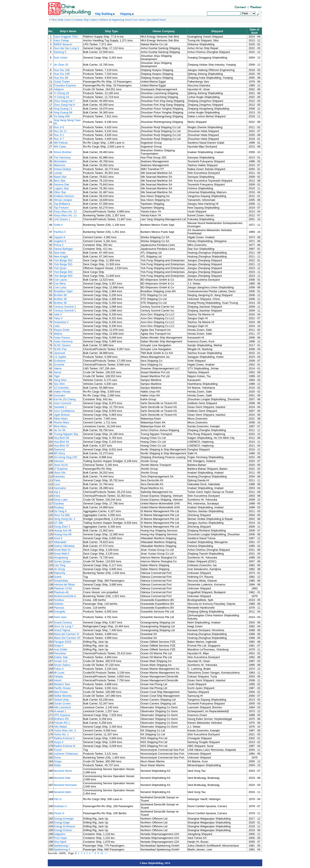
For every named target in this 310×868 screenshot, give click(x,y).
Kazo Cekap (61, 40)
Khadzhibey (61, 581)
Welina (58, 334)
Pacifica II (60, 232)
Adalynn (59, 89)
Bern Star (60, 181)
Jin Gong (59, 569)
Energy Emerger (64, 819)
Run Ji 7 (59, 139)
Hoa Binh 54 (61, 442)
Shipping (126, 14)
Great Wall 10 (62, 550)
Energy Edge (62, 822)
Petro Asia (60, 617)
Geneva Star (62, 184)
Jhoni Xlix (60, 473)
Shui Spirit (60, 842)
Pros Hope (60, 838)
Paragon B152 (63, 642)
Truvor (58, 750)
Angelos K (60, 241)
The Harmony (62, 157)
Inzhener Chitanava (66, 754)
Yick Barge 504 (63, 276)
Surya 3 (59, 742)
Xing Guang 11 (63, 109)
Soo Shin (59, 384)
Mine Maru (60, 426)
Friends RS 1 (62, 723)
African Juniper (63, 200)
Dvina (57, 757)
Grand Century (63, 622)
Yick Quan (60, 268)
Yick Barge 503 (63, 272)
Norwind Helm (63, 792)
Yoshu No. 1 (61, 734)
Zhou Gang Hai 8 (64, 105)
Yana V (58, 318)
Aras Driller (61, 649)
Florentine (60, 653)
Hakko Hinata (62, 392)
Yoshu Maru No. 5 (65, 730)
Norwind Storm (63, 771)
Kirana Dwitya (62, 169)
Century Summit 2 (65, 307)
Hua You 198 (62, 70)
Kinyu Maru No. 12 (65, 211)
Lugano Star (61, 188)
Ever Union (61, 58)
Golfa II (58, 225)
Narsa (57, 372)
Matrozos (59, 165)
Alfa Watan (60, 727)
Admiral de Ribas (64, 584)
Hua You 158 (62, 74)
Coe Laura (60, 280)
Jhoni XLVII (61, 465)
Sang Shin (60, 380)
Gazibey (59, 503)
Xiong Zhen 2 (62, 527)
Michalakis (60, 161)
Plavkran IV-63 (63, 588)
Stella (57, 765)
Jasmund (59, 353)
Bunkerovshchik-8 (65, 596)
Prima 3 (59, 245)
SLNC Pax (60, 349)
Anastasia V (61, 322)
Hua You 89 (61, 78)
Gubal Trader (62, 82)
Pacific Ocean (62, 688)
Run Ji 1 (59, 135)
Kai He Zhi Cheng (65, 399)
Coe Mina (60, 284)
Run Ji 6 (59, 127)
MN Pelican (61, 143)
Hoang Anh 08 (63, 530)
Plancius (59, 608)
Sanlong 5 (60, 52)
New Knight (61, 256)
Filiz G (58, 799)
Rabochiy (60, 573)
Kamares (59, 476)
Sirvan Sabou (62, 665)
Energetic (60, 612)
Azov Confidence (64, 411)
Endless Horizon (64, 196)
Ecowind (59, 365)
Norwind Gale (62, 778)
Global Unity (61, 700)
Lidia (57, 326)
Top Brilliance (62, 204)
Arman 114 (61, 661)
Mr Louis (59, 673)
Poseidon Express (65, 85)
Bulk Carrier (65, 20)
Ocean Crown (62, 703)
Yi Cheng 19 (61, 97)
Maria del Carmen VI (66, 634)
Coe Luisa (60, 287)
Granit (57, 577)
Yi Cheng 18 (61, 93)
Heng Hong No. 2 (64, 519)
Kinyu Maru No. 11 (65, 215)
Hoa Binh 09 (61, 438)
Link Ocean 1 (62, 219)
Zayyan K (60, 237)
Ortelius (59, 604)
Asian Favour (62, 338)
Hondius (59, 600)
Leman (58, 173)
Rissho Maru (62, 422)
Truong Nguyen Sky (66, 434)
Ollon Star (60, 192)
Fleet (54, 20)
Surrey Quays (62, 561)
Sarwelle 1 (60, 407)
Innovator (60, 395)
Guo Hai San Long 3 (66, 48)
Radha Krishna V (64, 738)
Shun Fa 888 (62, 515)
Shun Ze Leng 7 (64, 626)
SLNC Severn (62, 345)
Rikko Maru (61, 419)
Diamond (59, 449)
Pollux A (59, 669)
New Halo (60, 253)
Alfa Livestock (62, 707)
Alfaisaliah (60, 542)
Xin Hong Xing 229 (65, 457)
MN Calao (60, 147)
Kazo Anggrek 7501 (66, 37)
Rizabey (59, 507)
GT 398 (58, 523)
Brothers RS (61, 719)
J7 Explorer (61, 469)
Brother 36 (60, 299)
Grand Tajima (62, 630)
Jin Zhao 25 (61, 65)
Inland (57, 680)
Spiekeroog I (62, 846)
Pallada (58, 676)
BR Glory (59, 453)
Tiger (57, 376)
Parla (57, 480)
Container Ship (81, 20)
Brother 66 (60, 295)
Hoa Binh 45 (61, 446)
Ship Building (104, 14)
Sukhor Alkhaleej (64, 546)
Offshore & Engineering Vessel (115, 20)
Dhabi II (59, 646)
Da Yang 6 (60, 511)
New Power (61, 692)
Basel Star (60, 177)
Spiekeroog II (62, 849)
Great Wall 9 (61, 554)
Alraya (58, 761)
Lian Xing (60, 565)
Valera (58, 368)
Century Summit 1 (65, 311)
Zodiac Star (61, 657)
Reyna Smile (62, 330)
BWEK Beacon (63, 44)
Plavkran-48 (61, 592)
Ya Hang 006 (62, 116)
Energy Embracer (65, 826)
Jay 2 (57, 492)
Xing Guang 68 (63, 112)
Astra (57, 496)
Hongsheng (61, 557)
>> (106, 853)
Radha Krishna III (64, 746)
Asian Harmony (63, 341)
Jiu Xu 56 (60, 430)
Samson (59, 461)
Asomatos (60, 488)
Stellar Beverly (63, 696)
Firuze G (59, 813)
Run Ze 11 (60, 131)
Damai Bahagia (63, 249)
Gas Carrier (139, 20)
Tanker (94, 20)
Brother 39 (60, 303)
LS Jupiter (60, 357)
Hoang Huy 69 (63, 534)
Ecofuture (60, 361)
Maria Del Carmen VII (67, 638)
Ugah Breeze (62, 415)
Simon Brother (63, 152)
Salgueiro (60, 834)
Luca (57, 484)
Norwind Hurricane (65, 785)
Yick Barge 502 (63, 260)
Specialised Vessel (156, 20)
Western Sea (62, 684)
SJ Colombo (61, 388)
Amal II (58, 538)
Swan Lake (61, 500)
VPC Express (62, 715)
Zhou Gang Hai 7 (64, 101)
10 (102, 853)
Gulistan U (60, 806)
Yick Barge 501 (63, 264)
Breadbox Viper (63, 291)
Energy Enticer (63, 830)
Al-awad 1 (60, 711)
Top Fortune (61, 208)
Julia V (58, 314)
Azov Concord (63, 403)
